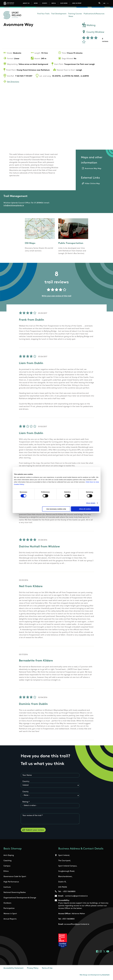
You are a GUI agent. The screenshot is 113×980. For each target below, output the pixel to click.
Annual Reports (10, 920)
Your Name (27, 775)
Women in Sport (10, 915)
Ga (108, 3)
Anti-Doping (9, 857)
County (25, 792)
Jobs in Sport (77, 3)
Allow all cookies (85, 509)
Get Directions (13, 82)
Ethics (6, 873)
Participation (9, 910)
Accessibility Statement (14, 970)
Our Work (64, 3)
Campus (7, 867)
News (36, 3)
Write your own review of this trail (56, 296)
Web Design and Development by (95, 976)
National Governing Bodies (15, 894)
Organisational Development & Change (20, 899)
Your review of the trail (32, 816)
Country (26, 782)
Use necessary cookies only (56, 509)
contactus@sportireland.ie (76, 897)
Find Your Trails (43, 14)
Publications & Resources (94, 14)
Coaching (7, 862)
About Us (26, 3)
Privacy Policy (33, 970)
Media (54, 3)
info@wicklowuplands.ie (14, 206)
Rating (25, 802)
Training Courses (75, 14)
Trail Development (59, 14)
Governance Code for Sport (15, 878)
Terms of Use (47, 970)
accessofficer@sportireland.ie (77, 926)
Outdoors (7, 904)
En (104, 3)
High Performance (11, 883)
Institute (7, 889)
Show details (91, 503)
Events (45, 3)
